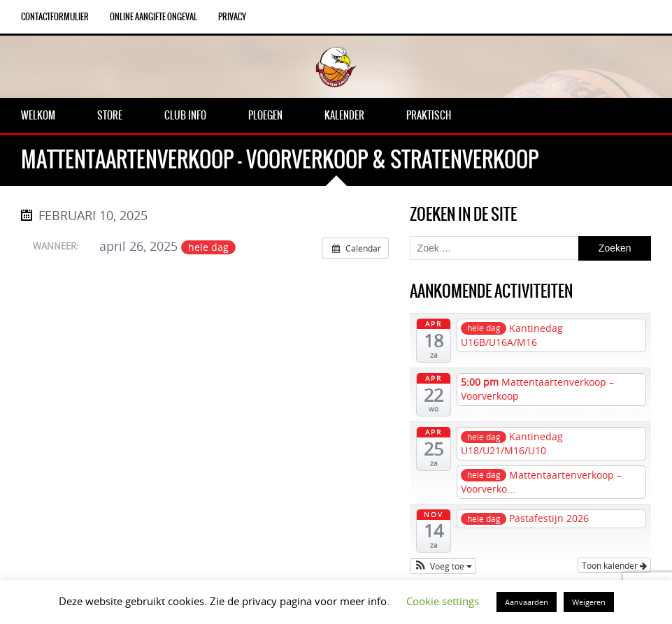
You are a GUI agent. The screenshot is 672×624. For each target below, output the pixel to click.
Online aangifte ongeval (153, 17)
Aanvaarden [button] (527, 602)
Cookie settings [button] (443, 601)
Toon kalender (614, 565)
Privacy (232, 17)
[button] (443, 566)
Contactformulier (55, 17)
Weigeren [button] (589, 602)
